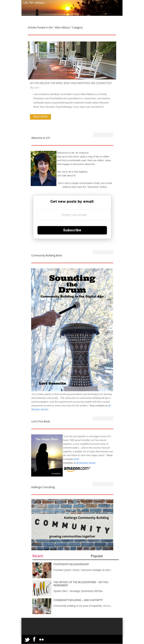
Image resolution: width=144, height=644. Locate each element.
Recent (38, 556)
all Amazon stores (85, 463)
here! (76, 459)
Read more (40, 117)
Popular (97, 556)
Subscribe (72, 230)
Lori (37, 87)
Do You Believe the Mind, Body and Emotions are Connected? (71, 83)
